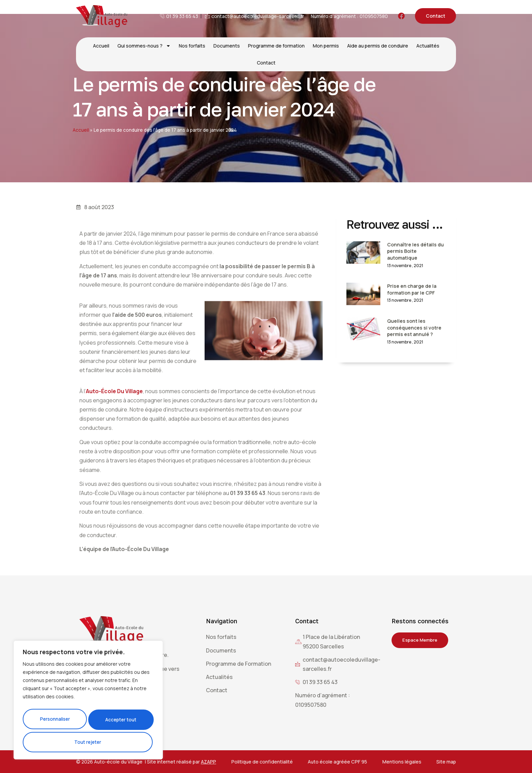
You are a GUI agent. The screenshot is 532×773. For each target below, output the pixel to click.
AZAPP (208, 762)
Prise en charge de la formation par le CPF (412, 310)
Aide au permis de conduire (378, 46)
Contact (266, 63)
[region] (88, 703)
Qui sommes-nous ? (144, 46)
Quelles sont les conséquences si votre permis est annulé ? (414, 348)
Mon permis (326, 46)
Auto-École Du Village (114, 436)
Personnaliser (55, 722)
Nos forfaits (192, 46)
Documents (227, 46)
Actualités (428, 46)
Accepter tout (88, 742)
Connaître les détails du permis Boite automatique (415, 272)
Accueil (101, 46)
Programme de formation (276, 46)
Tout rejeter (121, 722)
